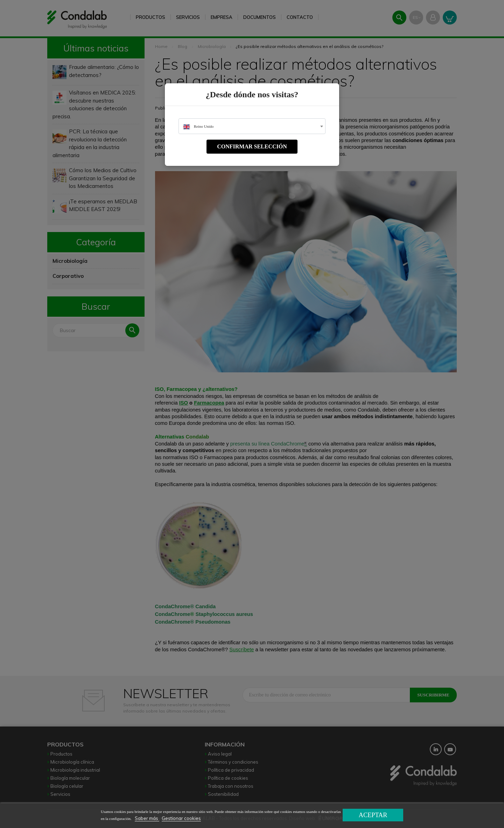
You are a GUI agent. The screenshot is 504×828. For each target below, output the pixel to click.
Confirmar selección (252, 146)
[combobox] (252, 126)
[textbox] (252, 127)
